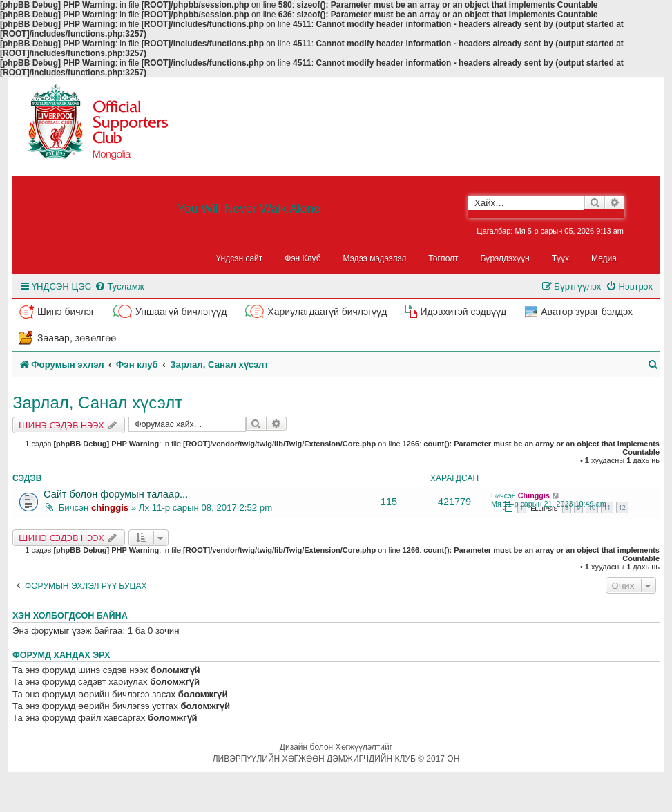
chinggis (110, 508)
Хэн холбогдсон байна (70, 616)
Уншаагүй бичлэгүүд (181, 312)
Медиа (604, 258)
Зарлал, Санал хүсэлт (97, 403)
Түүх (560, 258)
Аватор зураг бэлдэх (587, 312)
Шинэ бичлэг (66, 312)
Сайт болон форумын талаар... (116, 494)
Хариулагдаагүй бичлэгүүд (327, 312)
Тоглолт (443, 258)
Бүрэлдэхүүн (505, 258)
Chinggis (534, 495)
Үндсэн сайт (240, 258)
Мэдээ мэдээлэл (375, 258)
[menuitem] (119, 286)
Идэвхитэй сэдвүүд (463, 312)
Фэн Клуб (303, 258)
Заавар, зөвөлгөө (77, 338)
